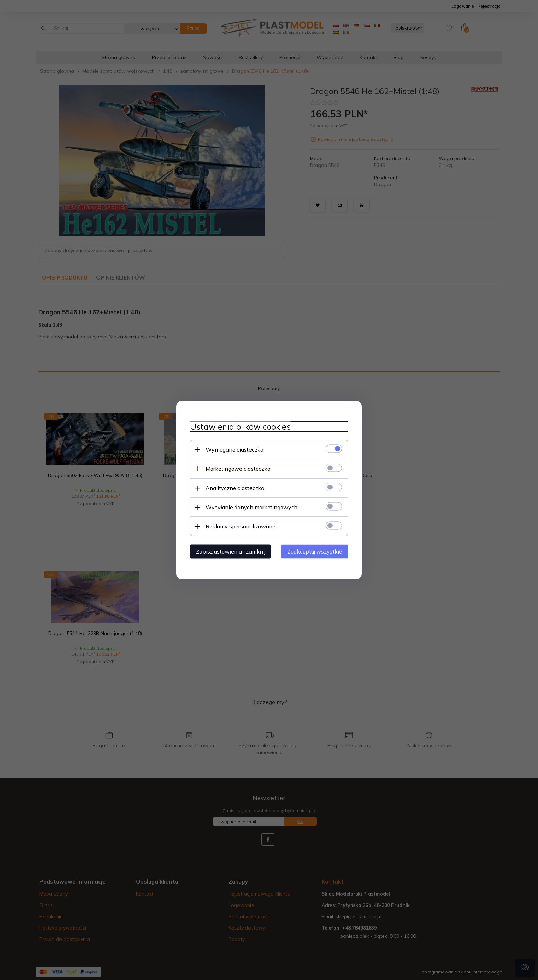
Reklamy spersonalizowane (241, 526)
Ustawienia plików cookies (240, 427)
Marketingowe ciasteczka (238, 469)
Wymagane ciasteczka (235, 449)
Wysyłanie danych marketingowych (252, 507)
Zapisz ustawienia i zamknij (231, 551)
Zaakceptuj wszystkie (315, 551)
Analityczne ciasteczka (235, 488)
